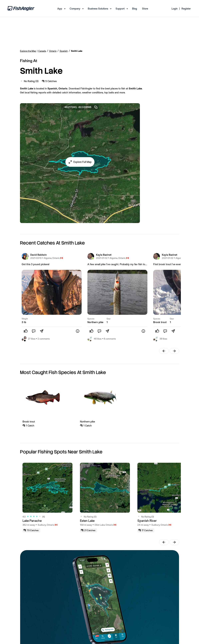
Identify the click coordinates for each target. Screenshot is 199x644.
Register (186, 9)
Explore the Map (28, 51)
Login (175, 9)
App (60, 9)
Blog (135, 9)
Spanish (64, 51)
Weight (25, 319)
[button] (80, 162)
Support (120, 9)
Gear (109, 319)
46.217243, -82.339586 (81, 107)
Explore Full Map (83, 162)
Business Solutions (98, 9)
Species (91, 319)
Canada (42, 51)
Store (145, 9)
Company (75, 9)
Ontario (53, 51)
